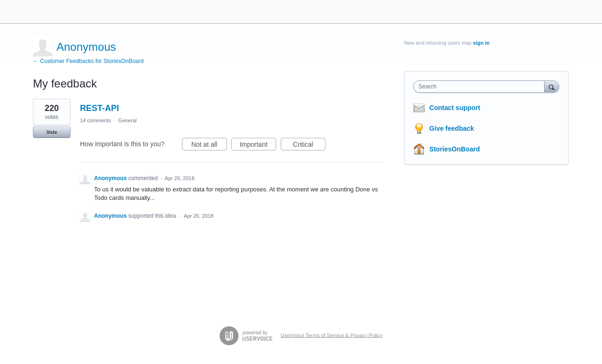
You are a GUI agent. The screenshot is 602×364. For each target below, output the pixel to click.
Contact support (455, 108)
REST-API (99, 108)
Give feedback (452, 128)
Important (258, 146)
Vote (51, 132)
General (127, 120)
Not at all (209, 146)
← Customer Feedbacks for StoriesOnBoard (88, 61)
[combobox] (481, 87)
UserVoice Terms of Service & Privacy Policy (332, 335)
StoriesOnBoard (455, 149)
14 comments (95, 120)
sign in (481, 43)
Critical (309, 146)
